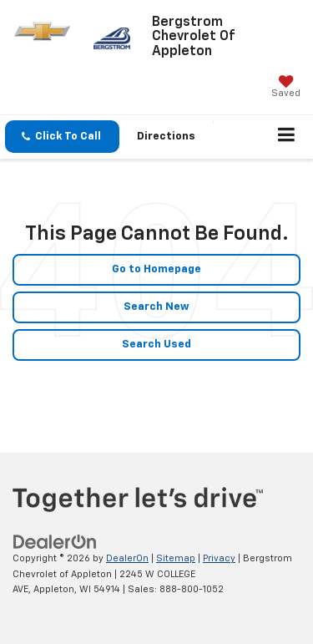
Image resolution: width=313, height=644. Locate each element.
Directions (166, 137)
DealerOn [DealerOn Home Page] (127, 558)
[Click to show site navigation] (287, 137)
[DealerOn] (55, 543)
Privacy (219, 558)
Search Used (156, 345)
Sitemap (176, 558)
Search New (156, 307)
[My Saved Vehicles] (286, 88)
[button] (62, 137)
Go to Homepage (156, 269)
